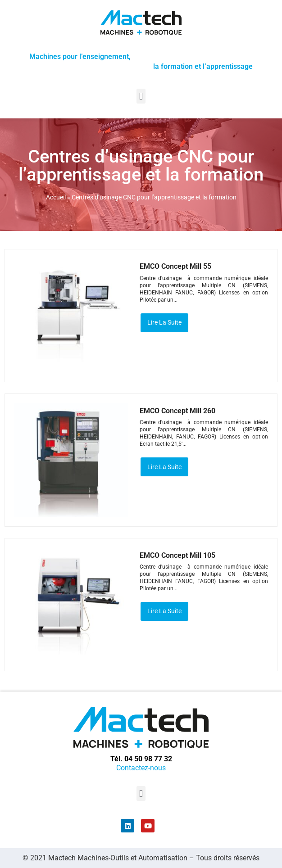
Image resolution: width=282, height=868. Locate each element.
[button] (141, 96)
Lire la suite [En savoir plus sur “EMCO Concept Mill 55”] (164, 322)
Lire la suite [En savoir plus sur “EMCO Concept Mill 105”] (164, 611)
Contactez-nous (141, 768)
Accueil (56, 197)
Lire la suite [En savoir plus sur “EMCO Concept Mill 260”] (164, 467)
